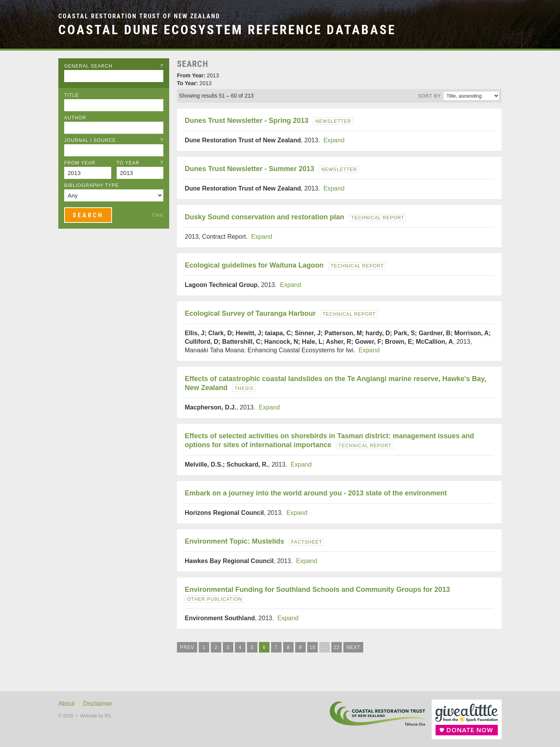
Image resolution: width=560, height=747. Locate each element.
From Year (80, 163)
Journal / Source (114, 140)
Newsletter (333, 121)
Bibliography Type (92, 185)
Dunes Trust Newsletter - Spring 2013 (247, 121)
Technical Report (378, 218)
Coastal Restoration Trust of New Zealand (139, 16)
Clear (158, 215)
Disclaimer (98, 704)
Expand (334, 140)
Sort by (430, 96)
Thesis (244, 388)
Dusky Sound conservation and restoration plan (264, 217)
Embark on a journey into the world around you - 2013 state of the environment (316, 493)
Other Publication (214, 599)
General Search (114, 66)
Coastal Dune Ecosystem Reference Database (227, 30)
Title (72, 95)
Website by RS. (96, 716)
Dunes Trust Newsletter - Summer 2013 (249, 169)
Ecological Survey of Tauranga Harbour (250, 313)
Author (75, 118)
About (66, 704)
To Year (140, 163)
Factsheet (307, 542)
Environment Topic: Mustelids (234, 541)
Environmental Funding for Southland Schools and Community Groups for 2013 (317, 590)
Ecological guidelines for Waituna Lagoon (254, 265)
